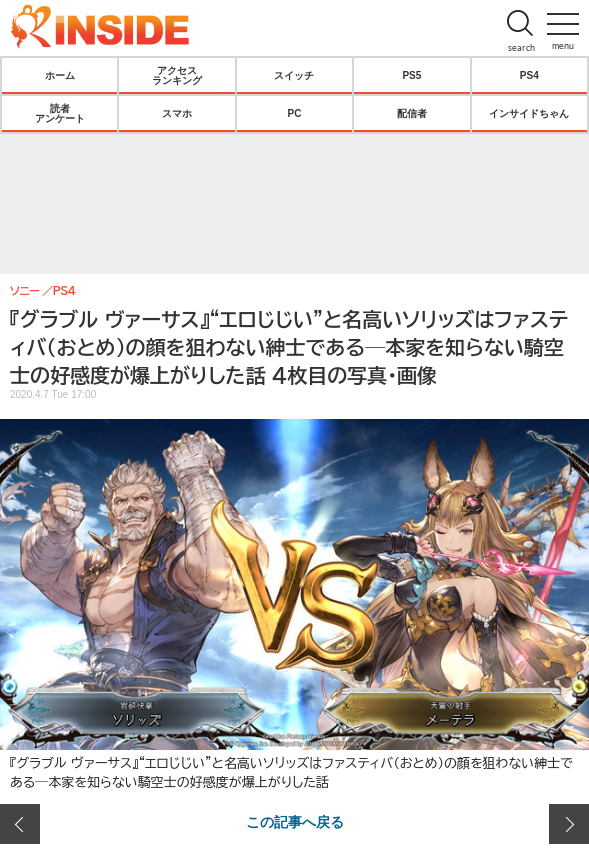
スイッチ (294, 75)
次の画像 (569, 824)
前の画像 (20, 824)
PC (295, 113)
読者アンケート (60, 113)
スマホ (177, 113)
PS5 (411, 75)
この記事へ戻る (295, 821)
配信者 (412, 113)
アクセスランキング (177, 75)
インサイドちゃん (529, 113)
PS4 (529, 75)
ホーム (60, 75)
